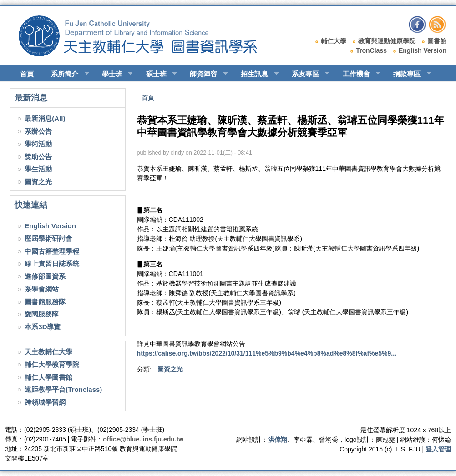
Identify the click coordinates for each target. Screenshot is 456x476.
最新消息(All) (45, 118)
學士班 (113, 74)
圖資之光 (38, 182)
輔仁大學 (334, 41)
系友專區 (307, 74)
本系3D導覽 (43, 327)
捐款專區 (408, 74)
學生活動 (38, 169)
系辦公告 (38, 131)
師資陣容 (205, 74)
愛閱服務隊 (42, 314)
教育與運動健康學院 (387, 41)
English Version (423, 50)
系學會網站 (42, 289)
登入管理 (438, 449)
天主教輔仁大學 (48, 352)
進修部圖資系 (45, 276)
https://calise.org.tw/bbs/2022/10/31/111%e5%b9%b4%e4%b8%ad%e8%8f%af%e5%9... (267, 353)
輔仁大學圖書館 (48, 377)
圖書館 (437, 41)
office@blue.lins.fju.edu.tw (143, 439)
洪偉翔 (278, 440)
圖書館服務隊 (45, 302)
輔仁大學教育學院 (52, 364)
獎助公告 (38, 157)
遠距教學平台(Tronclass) (63, 389)
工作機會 (357, 74)
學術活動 (38, 144)
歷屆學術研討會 (48, 238)
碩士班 (157, 74)
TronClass (371, 50)
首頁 (27, 74)
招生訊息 (256, 74)
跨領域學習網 (45, 402)
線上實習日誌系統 (52, 263)
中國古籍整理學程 (52, 251)
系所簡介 (66, 74)
